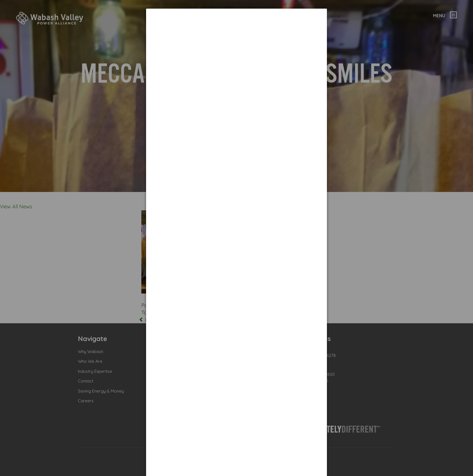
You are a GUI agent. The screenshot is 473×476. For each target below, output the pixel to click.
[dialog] (237, 29)
